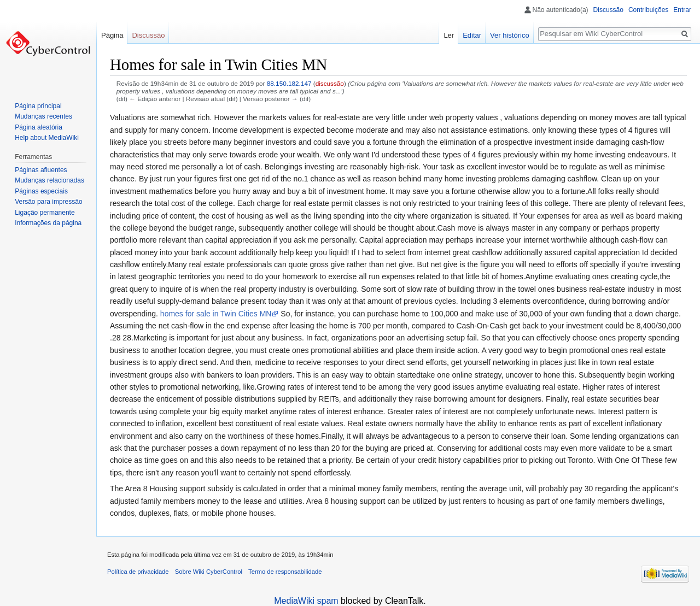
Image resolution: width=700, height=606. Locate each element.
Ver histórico (510, 35)
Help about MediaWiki (47, 138)
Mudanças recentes (43, 116)
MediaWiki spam (306, 601)
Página (112, 35)
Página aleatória (39, 127)
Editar (472, 35)
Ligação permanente (45, 213)
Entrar (682, 10)
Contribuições (648, 10)
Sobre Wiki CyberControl (209, 572)
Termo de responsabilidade (285, 572)
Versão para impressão (48, 202)
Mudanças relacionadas (49, 180)
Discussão (608, 10)
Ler (449, 35)
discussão (330, 83)
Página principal (38, 106)
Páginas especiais (41, 191)
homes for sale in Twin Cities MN (216, 314)
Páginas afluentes (41, 170)
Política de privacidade (138, 572)
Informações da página (48, 223)
